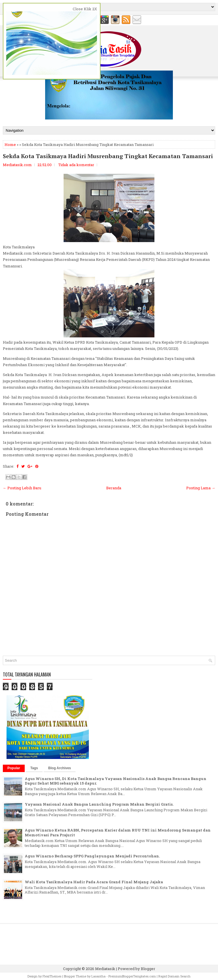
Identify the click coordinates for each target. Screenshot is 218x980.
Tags (34, 768)
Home (10, 145)
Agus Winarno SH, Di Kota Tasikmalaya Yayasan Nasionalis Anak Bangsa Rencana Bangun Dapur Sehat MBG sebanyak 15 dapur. (116, 781)
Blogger (148, 969)
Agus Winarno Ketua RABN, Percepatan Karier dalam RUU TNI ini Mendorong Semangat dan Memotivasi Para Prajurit (118, 833)
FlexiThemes (52, 976)
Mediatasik (105, 969)
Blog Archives (60, 768)
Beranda (114, 488)
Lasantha (98, 976)
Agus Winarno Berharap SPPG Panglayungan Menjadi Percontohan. (92, 856)
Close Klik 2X (85, 9)
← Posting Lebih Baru (22, 488)
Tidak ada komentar (76, 165)
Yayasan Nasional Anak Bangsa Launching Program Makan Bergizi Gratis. (99, 804)
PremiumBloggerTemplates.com (132, 976)
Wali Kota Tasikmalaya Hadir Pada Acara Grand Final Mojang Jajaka (94, 882)
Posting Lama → (201, 488)
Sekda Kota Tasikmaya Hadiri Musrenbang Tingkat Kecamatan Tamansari (108, 156)
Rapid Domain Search (174, 976)
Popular (14, 768)
